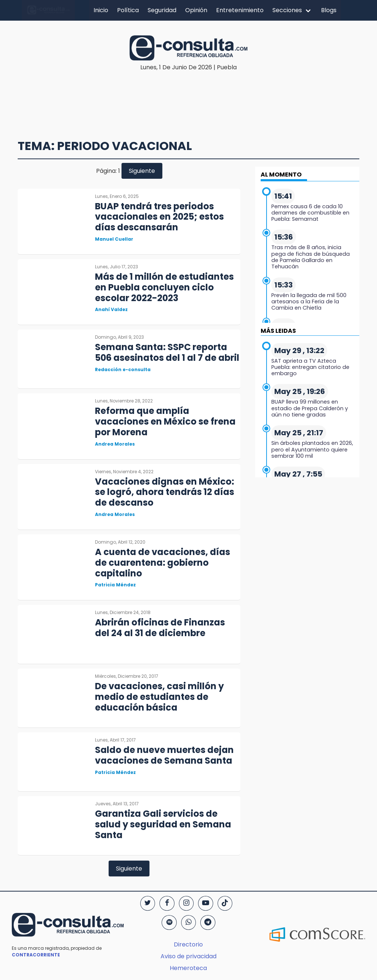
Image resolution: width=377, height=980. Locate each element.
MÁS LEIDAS (278, 331)
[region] (190, 94)
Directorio (188, 944)
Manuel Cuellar (114, 239)
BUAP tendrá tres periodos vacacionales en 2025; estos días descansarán (159, 217)
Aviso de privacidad (188, 956)
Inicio (101, 10)
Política (128, 10)
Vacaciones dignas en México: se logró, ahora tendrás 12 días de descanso (165, 492)
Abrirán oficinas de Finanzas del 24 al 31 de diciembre (160, 628)
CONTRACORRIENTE (36, 955)
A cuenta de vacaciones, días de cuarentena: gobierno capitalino (163, 563)
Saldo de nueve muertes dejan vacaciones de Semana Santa (164, 755)
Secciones (287, 10)
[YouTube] (205, 903)
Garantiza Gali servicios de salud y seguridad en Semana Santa (163, 824)
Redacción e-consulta (123, 369)
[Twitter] (148, 903)
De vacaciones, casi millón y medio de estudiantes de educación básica (159, 697)
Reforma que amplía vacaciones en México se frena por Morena (165, 421)
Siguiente (142, 171)
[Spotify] (169, 923)
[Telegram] (208, 923)
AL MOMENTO (281, 175)
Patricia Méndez (115, 585)
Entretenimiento (240, 10)
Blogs (329, 10)
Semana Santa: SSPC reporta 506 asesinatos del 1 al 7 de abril (167, 352)
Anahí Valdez (111, 309)
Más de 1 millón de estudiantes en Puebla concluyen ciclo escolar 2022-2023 (164, 287)
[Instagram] (186, 903)
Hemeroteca (188, 968)
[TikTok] (225, 903)
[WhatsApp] (188, 923)
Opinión (196, 10)
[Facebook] (167, 903)
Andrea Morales (115, 444)
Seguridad (162, 10)
